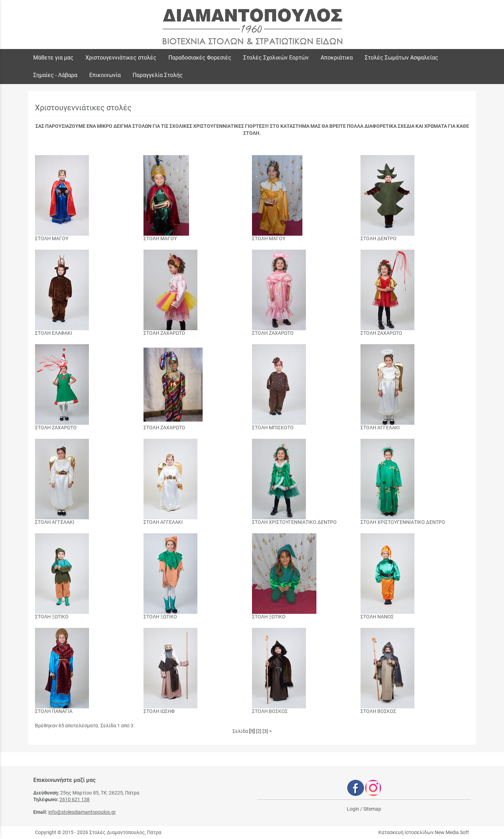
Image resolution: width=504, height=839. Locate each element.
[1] (252, 731)
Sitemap (372, 809)
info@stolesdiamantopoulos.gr (82, 812)
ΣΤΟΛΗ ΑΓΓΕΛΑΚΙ (380, 428)
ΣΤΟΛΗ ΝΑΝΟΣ (377, 617)
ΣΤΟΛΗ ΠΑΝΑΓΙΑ (54, 711)
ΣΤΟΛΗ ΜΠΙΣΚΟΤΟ (273, 428)
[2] (259, 731)
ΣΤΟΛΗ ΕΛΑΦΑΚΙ (54, 333)
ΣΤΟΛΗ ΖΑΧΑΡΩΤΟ (164, 333)
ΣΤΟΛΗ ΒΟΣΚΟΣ (270, 711)
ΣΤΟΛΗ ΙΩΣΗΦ (159, 711)
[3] (265, 731)
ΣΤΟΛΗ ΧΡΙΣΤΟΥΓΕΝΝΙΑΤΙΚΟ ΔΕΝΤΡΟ (294, 522)
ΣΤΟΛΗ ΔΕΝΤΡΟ (379, 238)
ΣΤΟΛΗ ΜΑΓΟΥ (52, 238)
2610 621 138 (75, 799)
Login (353, 809)
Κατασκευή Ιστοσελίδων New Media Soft (424, 832)
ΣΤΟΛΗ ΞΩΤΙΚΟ (52, 617)
